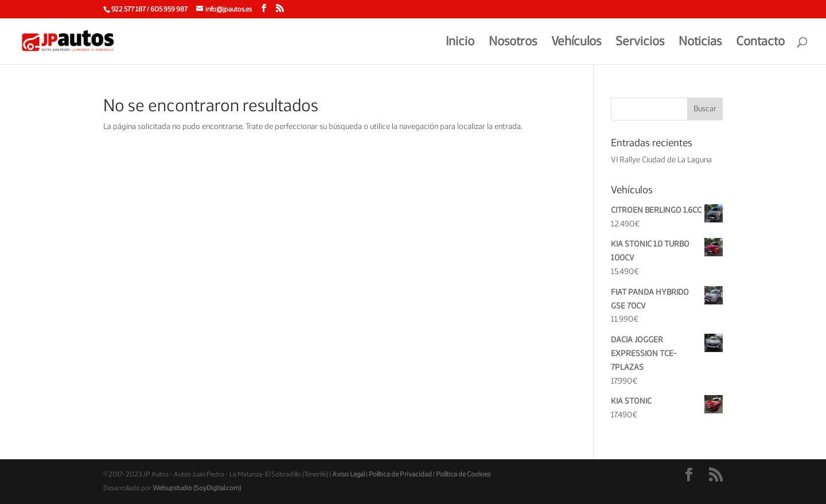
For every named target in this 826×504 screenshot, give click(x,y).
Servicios (640, 42)
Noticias (700, 42)
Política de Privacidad (400, 474)
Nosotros (513, 42)
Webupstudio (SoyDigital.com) (197, 488)
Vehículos (576, 42)
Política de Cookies (463, 474)
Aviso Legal (348, 474)
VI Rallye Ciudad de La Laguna (661, 160)
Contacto (760, 42)
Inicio (460, 42)
